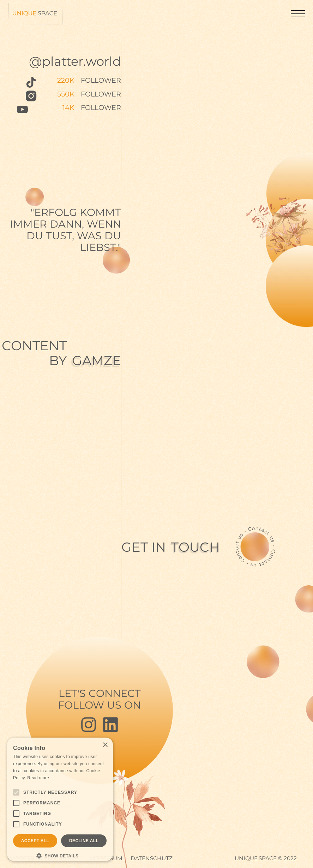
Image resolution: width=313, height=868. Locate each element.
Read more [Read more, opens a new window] (38, 778)
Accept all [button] (35, 841)
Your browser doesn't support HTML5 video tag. (257, 386)
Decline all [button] (84, 841)
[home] (35, 14)
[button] (298, 14)
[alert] (60, 799)
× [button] (105, 745)
